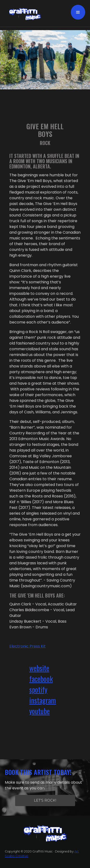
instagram (43, 700)
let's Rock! (45, 800)
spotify (38, 689)
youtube (39, 711)
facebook (41, 679)
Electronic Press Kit (27, 646)
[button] (78, 12)
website (39, 668)
